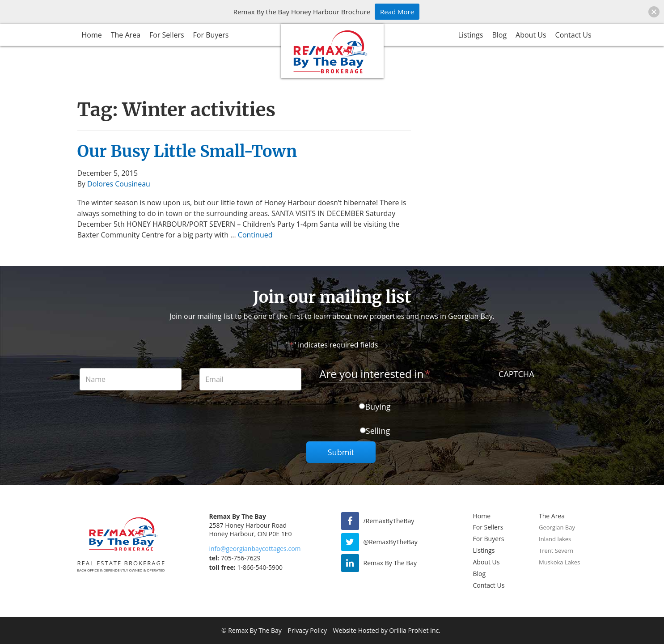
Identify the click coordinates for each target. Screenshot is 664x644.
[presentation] (516, 400)
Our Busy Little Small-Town (187, 151)
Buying (378, 407)
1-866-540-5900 (246, 567)
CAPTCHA (516, 374)
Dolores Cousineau (119, 184)
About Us (531, 35)
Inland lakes (555, 539)
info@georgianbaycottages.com (255, 549)
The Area (126, 35)
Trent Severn (556, 551)
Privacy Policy (307, 630)
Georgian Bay (557, 527)
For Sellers (167, 35)
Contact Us (573, 35)
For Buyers (211, 35)
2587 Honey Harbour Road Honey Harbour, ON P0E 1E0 (251, 530)
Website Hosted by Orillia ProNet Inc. (387, 630)
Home (92, 35)
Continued (255, 235)
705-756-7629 (235, 558)
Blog (499, 35)
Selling (378, 431)
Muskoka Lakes (559, 562)
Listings (471, 35)
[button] (654, 12)
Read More (397, 12)
